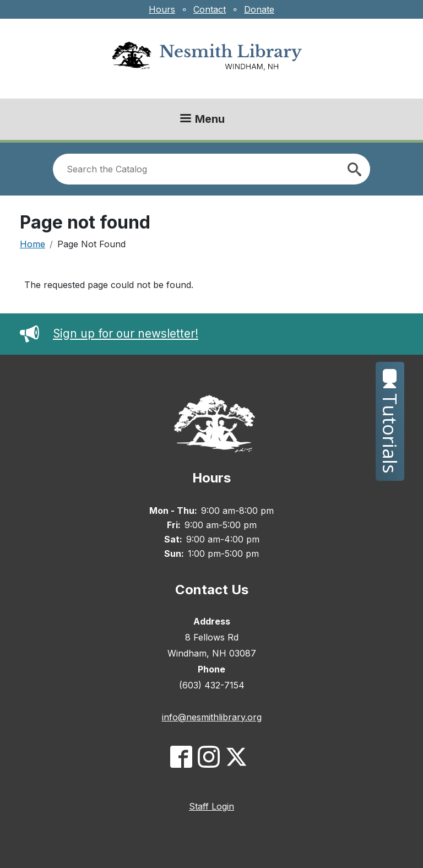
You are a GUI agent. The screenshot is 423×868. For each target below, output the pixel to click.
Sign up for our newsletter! (109, 333)
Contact (210, 9)
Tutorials (390, 421)
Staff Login (211, 806)
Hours (162, 9)
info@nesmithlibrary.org (212, 717)
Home (32, 244)
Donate (259, 9)
